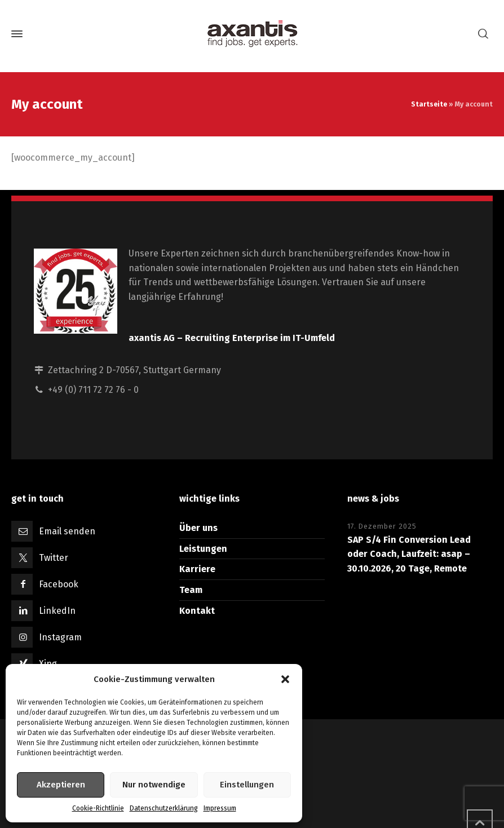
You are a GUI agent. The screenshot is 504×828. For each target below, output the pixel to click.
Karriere (197, 569)
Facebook (59, 584)
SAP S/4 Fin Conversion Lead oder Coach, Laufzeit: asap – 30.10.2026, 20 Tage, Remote (409, 554)
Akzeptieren (61, 785)
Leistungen (203, 549)
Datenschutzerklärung (164, 808)
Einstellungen (247, 785)
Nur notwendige (154, 785)
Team (191, 590)
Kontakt (197, 611)
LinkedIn (57, 611)
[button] (285, 679)
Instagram (60, 637)
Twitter (54, 558)
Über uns (198, 528)
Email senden (67, 531)
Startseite (429, 104)
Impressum (220, 808)
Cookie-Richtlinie (98, 808)
